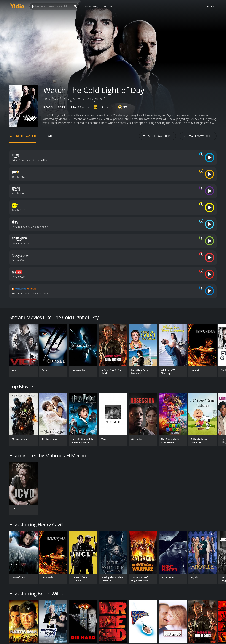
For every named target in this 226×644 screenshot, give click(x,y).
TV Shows (91, 6)
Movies (108, 6)
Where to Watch (23, 136)
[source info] (201, 154)
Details (48, 136)
